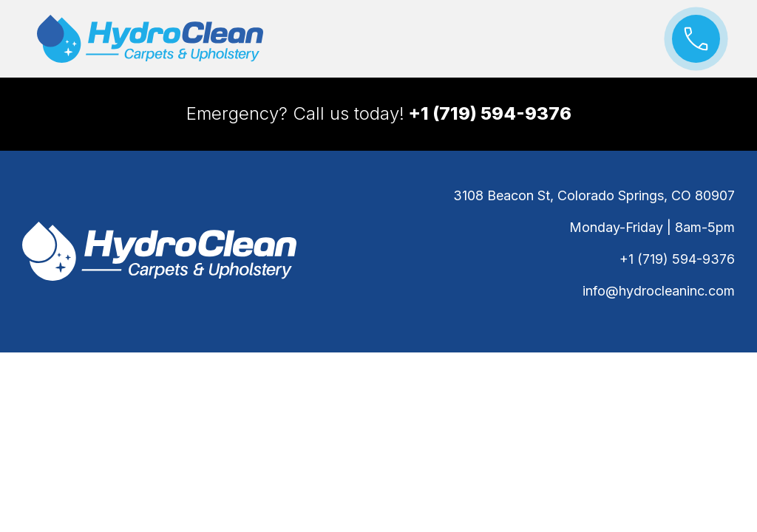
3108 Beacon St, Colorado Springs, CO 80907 (594, 195)
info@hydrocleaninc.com (659, 291)
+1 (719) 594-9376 (677, 259)
